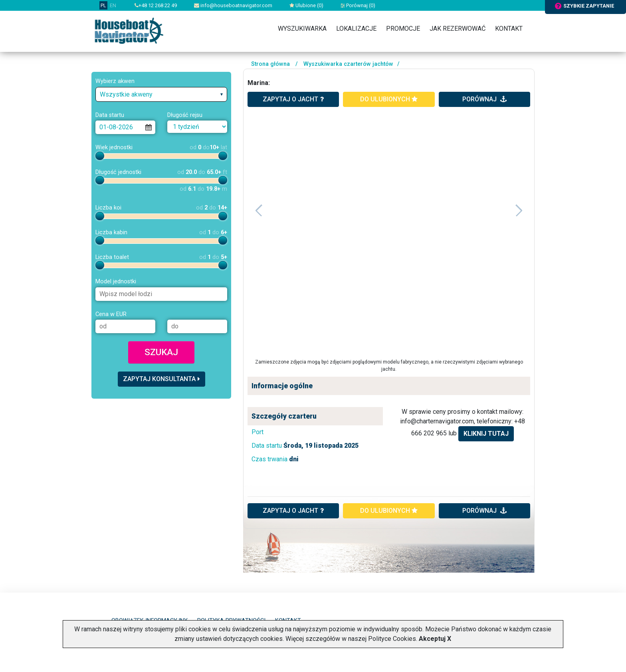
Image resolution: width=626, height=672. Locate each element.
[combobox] (161, 94)
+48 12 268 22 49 (156, 5)
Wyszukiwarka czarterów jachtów (348, 64)
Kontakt (509, 29)
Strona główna (270, 64)
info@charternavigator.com (437, 421)
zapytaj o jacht (293, 99)
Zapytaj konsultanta (161, 379)
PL (103, 5)
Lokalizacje (356, 29)
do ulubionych (389, 99)
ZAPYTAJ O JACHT (293, 511)
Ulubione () (306, 5)
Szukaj (161, 352)
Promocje (403, 29)
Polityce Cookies (392, 639)
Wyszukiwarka (302, 29)
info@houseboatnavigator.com (233, 5)
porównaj (484, 99)
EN (113, 5)
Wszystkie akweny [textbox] (126, 94)
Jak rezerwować (458, 29)
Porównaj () (358, 5)
